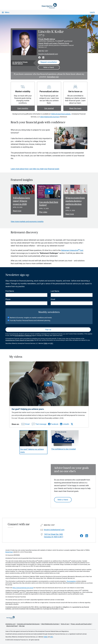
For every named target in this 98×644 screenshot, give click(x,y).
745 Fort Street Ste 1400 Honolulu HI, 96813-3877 (54, 536)
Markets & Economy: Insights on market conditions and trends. (31, 318)
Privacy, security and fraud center (81, 624)
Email (53, 299)
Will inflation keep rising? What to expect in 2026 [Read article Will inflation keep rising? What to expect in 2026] (21, 201)
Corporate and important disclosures (28, 624)
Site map (22, 626)
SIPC (52, 343)
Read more (17, 211)
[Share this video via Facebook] (53, 424)
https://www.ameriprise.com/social (23, 588)
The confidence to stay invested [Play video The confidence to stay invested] (63, 449)
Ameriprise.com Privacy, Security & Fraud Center (20, 340)
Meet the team (75, 108)
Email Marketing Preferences (23, 336)
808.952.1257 (43, 51)
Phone (8, 299)
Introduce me (53, 77)
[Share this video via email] (25, 425)
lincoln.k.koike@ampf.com (48, 54)
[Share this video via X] (72, 424)
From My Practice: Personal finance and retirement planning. (30, 320)
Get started (49, 108)
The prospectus (71, 581)
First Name (10, 291)
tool (72, 250)
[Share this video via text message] (39, 425)
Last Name (55, 291)
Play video (43, 212)
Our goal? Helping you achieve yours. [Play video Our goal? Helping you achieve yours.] (32, 451)
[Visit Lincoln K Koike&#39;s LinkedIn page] (87, 536)
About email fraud (12, 626)
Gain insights (23, 108)
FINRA (45, 343)
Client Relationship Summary (50, 117)
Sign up (48, 330)
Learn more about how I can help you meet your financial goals (35, 169)
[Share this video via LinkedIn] (65, 424)
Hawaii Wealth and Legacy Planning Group (54, 43)
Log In (92, 12)
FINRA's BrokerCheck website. (61, 114)
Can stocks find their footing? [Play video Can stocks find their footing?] (49, 204)
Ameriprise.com (10, 624)
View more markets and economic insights (27, 222)
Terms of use (65, 624)
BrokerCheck (9, 552)
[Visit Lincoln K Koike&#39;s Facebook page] (82, 536)
